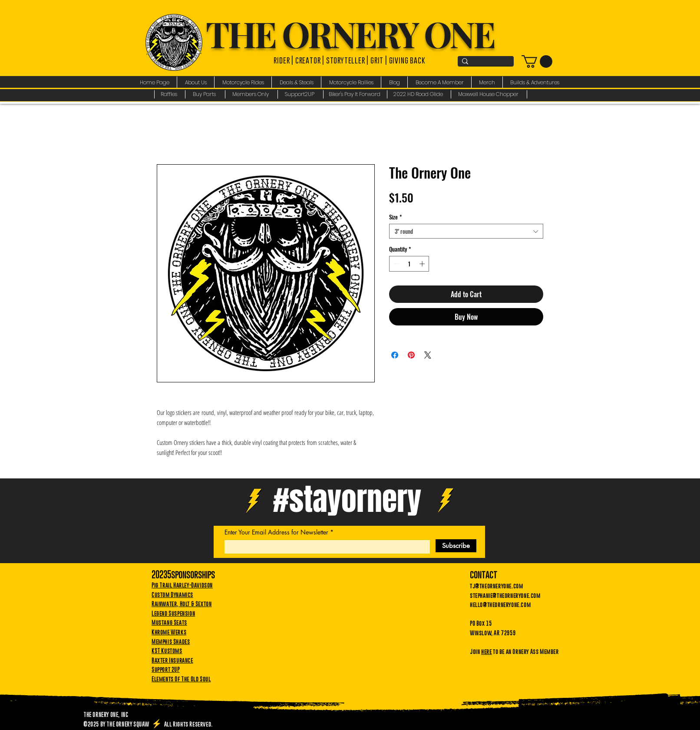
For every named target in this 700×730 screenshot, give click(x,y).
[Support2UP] (301, 94)
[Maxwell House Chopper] (489, 94)
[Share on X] (428, 355)
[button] (196, 82)
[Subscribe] (456, 546)
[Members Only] (252, 94)
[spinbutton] (409, 264)
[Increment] (423, 264)
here (486, 651)
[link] (537, 61)
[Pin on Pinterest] (411, 355)
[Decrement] (396, 264)
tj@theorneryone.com (496, 586)
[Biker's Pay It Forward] (355, 94)
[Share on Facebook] (395, 355)
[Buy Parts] (205, 94)
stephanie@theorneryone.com (505, 595)
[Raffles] (170, 94)
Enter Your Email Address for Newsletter (276, 532)
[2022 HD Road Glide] (419, 94)
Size (395, 217)
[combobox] (466, 231)
